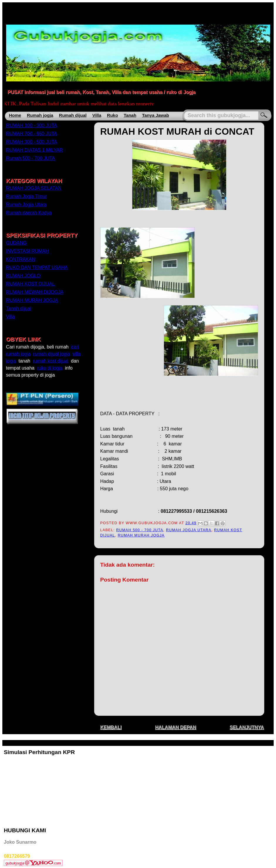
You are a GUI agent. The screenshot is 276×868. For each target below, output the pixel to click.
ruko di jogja (50, 368)
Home (15, 115)
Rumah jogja (40, 115)
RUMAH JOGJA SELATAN (34, 188)
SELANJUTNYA (247, 727)
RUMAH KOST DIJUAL (31, 284)
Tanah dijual (19, 309)
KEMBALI (111, 727)
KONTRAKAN (21, 259)
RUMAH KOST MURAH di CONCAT (177, 131)
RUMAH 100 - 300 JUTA (32, 125)
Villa (97, 115)
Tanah (130, 115)
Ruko (113, 115)
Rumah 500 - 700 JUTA (140, 530)
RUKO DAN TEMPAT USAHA (37, 268)
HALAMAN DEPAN (175, 727)
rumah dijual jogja (51, 354)
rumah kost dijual (51, 361)
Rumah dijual (73, 115)
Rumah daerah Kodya (29, 213)
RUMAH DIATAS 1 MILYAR (35, 150)
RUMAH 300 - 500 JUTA (32, 142)
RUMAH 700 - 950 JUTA (32, 134)
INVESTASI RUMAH (28, 251)
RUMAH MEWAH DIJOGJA (35, 292)
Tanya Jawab (155, 115)
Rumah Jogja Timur (27, 196)
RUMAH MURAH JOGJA (141, 535)
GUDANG (16, 243)
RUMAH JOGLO (23, 276)
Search (264, 116)
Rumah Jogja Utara (189, 530)
